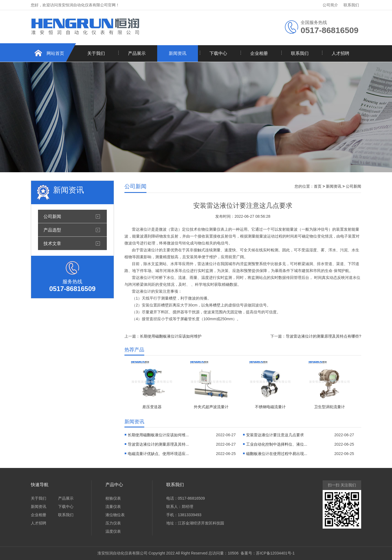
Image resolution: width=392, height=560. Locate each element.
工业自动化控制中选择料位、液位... (277, 444)
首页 (318, 186)
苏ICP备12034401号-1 (275, 553)
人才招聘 (341, 53)
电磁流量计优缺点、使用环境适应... (158, 454)
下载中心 (218, 53)
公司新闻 (52, 216)
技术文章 (52, 243)
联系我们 (351, 5)
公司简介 (330, 5)
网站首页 (55, 53)
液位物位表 (115, 515)
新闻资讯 (178, 53)
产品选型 (52, 230)
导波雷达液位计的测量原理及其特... (158, 444)
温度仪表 (113, 531)
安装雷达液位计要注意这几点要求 (275, 435)
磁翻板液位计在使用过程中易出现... (277, 454)
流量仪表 (113, 507)
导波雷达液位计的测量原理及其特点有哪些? (323, 336)
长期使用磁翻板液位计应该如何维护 (171, 336)
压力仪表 (113, 523)
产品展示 (137, 53)
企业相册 (259, 53)
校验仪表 (113, 498)
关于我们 (96, 53)
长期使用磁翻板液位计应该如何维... (158, 435)
